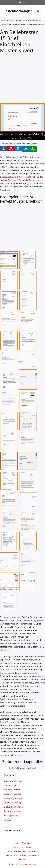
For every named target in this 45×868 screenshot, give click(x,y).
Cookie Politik (12, 855)
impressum (34, 855)
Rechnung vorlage (12, 811)
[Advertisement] (22, 76)
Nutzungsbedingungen (17, 851)
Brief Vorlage (10, 785)
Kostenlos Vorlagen (18, 11)
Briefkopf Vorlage (22, 20)
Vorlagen (8, 820)
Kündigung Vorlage (13, 798)
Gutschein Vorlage (12, 794)
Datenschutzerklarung (22, 847)
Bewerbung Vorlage (13, 781)
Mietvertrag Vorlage (13, 807)
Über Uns (26, 843)
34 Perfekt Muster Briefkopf (22, 768)
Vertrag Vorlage (11, 816)
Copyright (33, 851)
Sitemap (24, 855)
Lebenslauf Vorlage (13, 803)
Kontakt (22, 859)
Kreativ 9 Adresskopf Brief (22, 177)
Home (12, 20)
